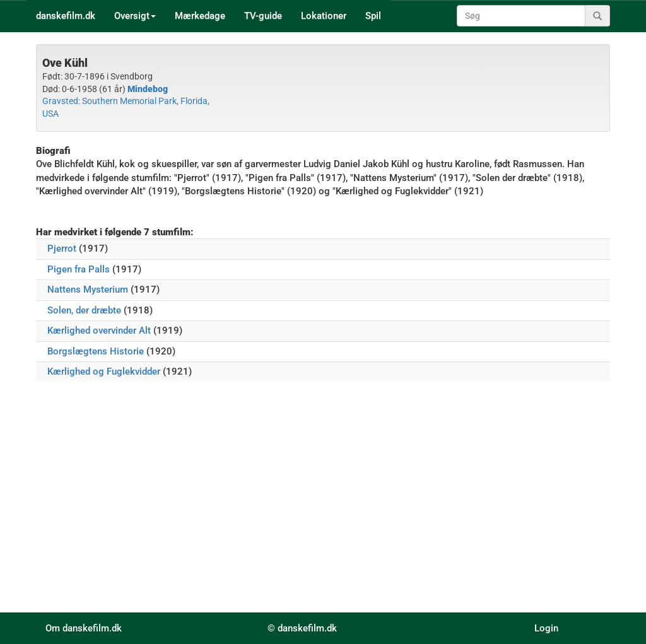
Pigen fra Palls (79, 269)
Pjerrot (62, 249)
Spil (373, 16)
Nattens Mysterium (88, 290)
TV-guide (263, 16)
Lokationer (324, 16)
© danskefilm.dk (302, 628)
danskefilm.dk (66, 16)
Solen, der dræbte (84, 310)
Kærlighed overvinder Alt (99, 331)
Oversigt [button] (135, 16)
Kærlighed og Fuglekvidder (104, 372)
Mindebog (148, 89)
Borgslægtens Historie (96, 351)
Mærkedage (200, 16)
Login (546, 628)
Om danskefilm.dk (84, 628)
